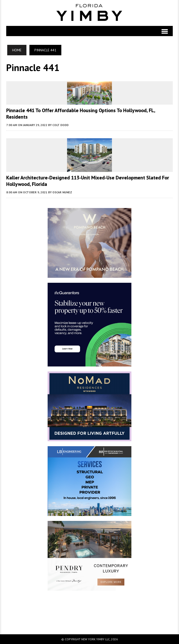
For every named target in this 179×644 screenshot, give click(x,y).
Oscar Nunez (62, 192)
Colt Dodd (60, 125)
